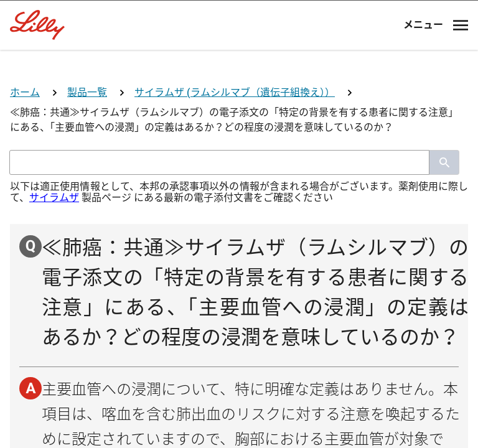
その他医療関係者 (239, 419)
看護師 (239, 370)
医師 (239, 271)
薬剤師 (239, 320)
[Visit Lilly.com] (239, 87)
